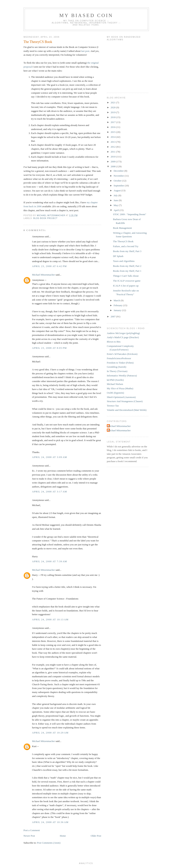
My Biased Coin (86, 15)
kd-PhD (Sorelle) (115, 380)
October (118, 181)
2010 (113, 157)
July (116, 195)
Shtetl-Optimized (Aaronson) (121, 397)
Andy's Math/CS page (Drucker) (123, 337)
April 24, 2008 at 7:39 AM (50, 561)
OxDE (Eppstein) (115, 393)
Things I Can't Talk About (126, 276)
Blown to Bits (114, 342)
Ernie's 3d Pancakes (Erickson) (122, 354)
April (117, 210)
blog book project (45, 218)
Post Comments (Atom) (49, 843)
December (119, 171)
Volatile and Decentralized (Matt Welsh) (127, 410)
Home (63, 836)
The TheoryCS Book (123, 241)
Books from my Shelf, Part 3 (127, 251)
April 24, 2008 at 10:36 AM (50, 822)
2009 (113, 162)
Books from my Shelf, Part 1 (127, 271)
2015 (113, 132)
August (118, 190)
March (117, 300)
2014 (113, 137)
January (118, 310)
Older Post (96, 836)
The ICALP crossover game (127, 281)
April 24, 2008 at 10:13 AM (50, 619)
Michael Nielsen (115, 384)
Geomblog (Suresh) (116, 367)
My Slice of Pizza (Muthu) (120, 388)
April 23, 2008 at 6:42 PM (49, 266)
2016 (113, 127)
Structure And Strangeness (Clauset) (125, 401)
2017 (113, 122)
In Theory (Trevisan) (117, 371)
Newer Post (29, 836)
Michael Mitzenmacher (43, 275)
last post (85, 51)
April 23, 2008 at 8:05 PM (49, 348)
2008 (113, 166)
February (118, 305)
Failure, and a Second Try (126, 246)
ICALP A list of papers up (126, 286)
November (119, 176)
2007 (113, 316)
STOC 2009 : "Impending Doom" (129, 214)
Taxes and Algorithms (124, 261)
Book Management (122, 228)
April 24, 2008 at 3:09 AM (50, 457)
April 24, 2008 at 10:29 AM (50, 733)
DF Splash (118, 256)
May (116, 205)
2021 (113, 102)
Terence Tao (113, 406)
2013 (113, 142)
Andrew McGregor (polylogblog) (123, 333)
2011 (113, 152)
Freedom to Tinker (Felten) (120, 363)
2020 (113, 107)
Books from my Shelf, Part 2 (127, 266)
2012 (113, 147)
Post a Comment (32, 830)
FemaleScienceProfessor (119, 358)
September (119, 186)
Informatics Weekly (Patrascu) (122, 376)
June (116, 200)
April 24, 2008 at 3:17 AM (50, 492)
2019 (113, 112)
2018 (113, 117)
